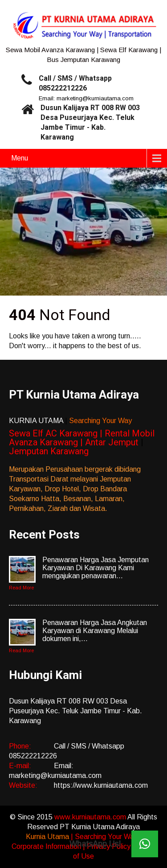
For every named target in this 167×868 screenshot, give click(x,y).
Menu (20, 158)
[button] (145, 844)
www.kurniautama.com (91, 817)
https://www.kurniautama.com (101, 785)
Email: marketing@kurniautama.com (86, 98)
